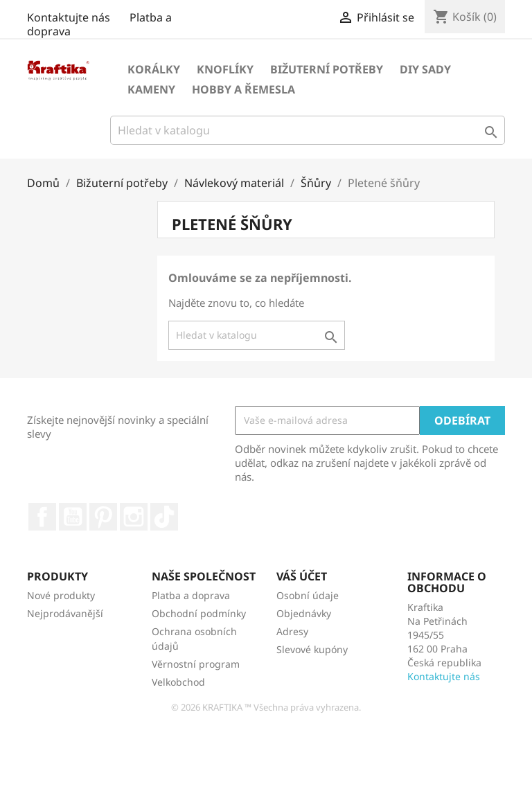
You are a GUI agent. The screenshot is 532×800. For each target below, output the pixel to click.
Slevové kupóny (312, 649)
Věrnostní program (196, 664)
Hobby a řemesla (243, 89)
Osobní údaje (308, 595)
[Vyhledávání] (308, 130)
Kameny (151, 89)
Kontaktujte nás (69, 17)
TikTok (164, 517)
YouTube (73, 517)
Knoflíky (225, 69)
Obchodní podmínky (199, 613)
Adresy (292, 631)
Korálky (154, 69)
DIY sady (425, 69)
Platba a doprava (191, 595)
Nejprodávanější (65, 613)
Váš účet (302, 576)
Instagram (134, 517)
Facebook (42, 517)
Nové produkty (61, 595)
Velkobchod (178, 682)
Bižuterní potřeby (327, 69)
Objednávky (304, 613)
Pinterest (103, 517)
